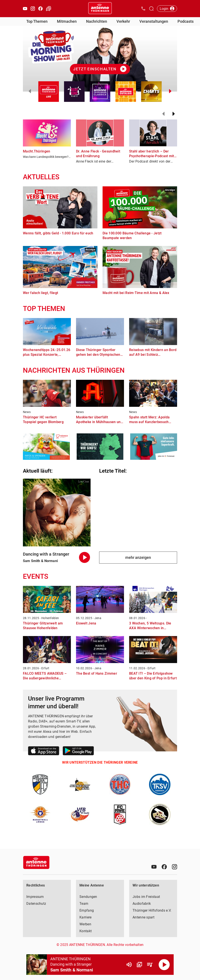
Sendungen (88, 897)
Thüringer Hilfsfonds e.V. (152, 910)
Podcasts (186, 21)
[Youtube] (154, 867)
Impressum (35, 897)
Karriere (85, 917)
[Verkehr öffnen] (49, 9)
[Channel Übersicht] (139, 965)
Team (84, 904)
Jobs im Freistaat (146, 897)
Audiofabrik (142, 904)
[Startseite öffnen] (100, 9)
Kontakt (86, 931)
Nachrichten (97, 21)
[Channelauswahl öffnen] (151, 9)
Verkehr (123, 21)
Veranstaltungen (154, 21)
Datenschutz (36, 904)
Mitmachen (67, 21)
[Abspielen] (164, 965)
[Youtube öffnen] (25, 9)
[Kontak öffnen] (143, 9)
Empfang (87, 910)
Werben (85, 924)
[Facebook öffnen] (40, 9)
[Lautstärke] (129, 965)
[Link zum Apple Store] (44, 752)
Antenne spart (143, 917)
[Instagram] (175, 867)
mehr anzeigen (138, 557)
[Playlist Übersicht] (150, 965)
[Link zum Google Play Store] (78, 752)
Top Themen (37, 21)
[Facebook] (164, 867)
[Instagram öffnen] (33, 9)
